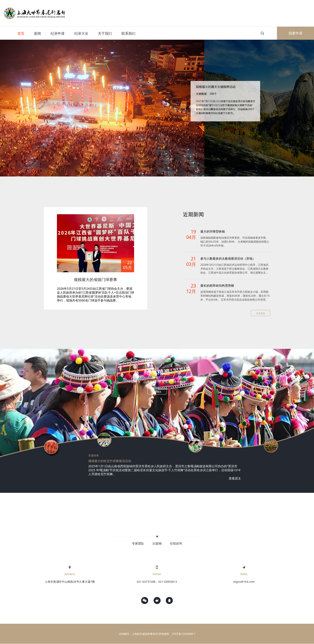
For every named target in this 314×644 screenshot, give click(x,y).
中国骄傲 (134, 382)
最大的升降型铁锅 (213, 231)
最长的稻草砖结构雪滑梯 (217, 285)
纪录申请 (58, 33)
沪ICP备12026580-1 (184, 634)
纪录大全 (81, 33)
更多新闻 (261, 313)
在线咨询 (176, 543)
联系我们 (128, 33)
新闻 (38, 33)
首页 (21, 33)
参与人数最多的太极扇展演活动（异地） (228, 258)
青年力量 (180, 382)
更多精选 (157, 392)
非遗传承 (165, 382)
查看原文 (235, 478)
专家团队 (138, 543)
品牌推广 (149, 382)
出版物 (157, 543)
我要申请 (295, 33)
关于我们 (105, 33)
